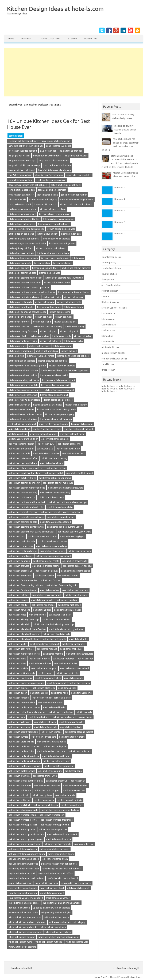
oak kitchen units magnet (47, 790)
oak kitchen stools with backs (23, 732)
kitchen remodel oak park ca (23, 375)
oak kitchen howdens (19, 610)
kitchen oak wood (63, 346)
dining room (108, 279)
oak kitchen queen (18, 693)
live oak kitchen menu (82, 424)
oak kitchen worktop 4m (52, 815)
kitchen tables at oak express (58, 400)
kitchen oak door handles (21, 307)
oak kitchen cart (17, 536)
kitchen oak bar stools (20, 263)
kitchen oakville (16, 356)
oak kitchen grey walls (42, 600)
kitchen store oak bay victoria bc (25, 390)
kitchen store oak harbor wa (23, 395)
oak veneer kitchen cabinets (23, 849)
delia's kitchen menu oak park (66, 185)
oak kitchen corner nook (21, 546)
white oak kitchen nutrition (49, 942)
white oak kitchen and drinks (23, 927)
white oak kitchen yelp (77, 942)
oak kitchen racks (39, 693)
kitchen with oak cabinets (21, 410)
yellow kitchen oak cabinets (22, 947)
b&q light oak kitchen (19, 156)
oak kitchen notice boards (22, 673)
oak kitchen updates (42, 795)
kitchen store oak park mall (54, 395)
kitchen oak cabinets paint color (25, 283)
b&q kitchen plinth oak (71, 151)
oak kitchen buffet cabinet (80, 473)
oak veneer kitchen (84, 844)
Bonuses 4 (120, 199)
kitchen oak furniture (19, 322)
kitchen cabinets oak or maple (54, 214)
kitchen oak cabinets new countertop (64, 278)
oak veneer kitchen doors (61, 854)
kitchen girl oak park (48, 234)
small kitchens (109, 364)
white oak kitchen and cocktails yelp (67, 922)
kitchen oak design (44, 302)
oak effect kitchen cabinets (55, 439)
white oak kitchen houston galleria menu (59, 937)
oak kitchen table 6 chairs (21, 742)
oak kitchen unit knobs (20, 790)
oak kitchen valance (44, 800)
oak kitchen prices (67, 688)
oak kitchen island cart (60, 615)
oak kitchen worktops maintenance (26, 834)
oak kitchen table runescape (51, 751)
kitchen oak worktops (47, 351)
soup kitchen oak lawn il (52, 893)
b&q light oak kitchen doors (47, 156)
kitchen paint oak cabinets (22, 361)
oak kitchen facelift (45, 576)
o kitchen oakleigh (18, 434)
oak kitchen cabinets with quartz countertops (32, 532)
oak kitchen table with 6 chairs (24, 756)
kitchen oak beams (63, 263)
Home (11, 39)
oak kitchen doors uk (19, 561)
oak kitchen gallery (50, 590)
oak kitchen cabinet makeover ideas (27, 488)
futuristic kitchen (110, 291)
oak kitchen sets (17, 717)
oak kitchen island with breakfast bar (27, 629)
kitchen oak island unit (65, 322)
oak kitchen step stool (20, 727)
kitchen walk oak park (76, 405)
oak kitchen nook (17, 663)
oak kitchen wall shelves (46, 805)
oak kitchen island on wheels (56, 619)
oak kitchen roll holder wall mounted (27, 712)
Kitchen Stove (108, 330)
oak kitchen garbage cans (75, 590)
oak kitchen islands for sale (56, 634)
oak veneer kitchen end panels (24, 859)
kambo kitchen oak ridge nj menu (77, 200)
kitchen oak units (17, 346)
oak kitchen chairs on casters (53, 541)
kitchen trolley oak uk (19, 405)
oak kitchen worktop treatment (57, 820)
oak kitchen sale (84, 712)
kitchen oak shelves (39, 336)
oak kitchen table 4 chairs (72, 737)
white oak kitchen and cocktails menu (27, 922)
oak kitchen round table (61, 712)
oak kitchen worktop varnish (23, 825)
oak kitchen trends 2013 (45, 776)
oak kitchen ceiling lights (72, 536)
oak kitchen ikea (37, 615)
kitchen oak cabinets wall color (74, 292)
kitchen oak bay (42, 263)
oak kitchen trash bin (19, 776)
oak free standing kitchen (21, 444)
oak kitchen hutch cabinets (67, 610)
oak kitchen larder (18, 644)
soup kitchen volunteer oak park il (26, 898)
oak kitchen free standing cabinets (26, 585)
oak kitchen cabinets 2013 (22, 497)
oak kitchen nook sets (40, 663)
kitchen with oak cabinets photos (25, 414)
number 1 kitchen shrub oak (47, 429)
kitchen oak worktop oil (21, 351)
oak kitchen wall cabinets (70, 800)
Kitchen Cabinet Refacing (114, 308)
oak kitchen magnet (47, 649)
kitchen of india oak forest (41, 356)
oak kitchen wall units (72, 805)
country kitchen (109, 274)
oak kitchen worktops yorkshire (25, 844)
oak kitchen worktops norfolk (62, 834)
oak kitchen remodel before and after (51, 698)
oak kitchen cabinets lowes (61, 517)
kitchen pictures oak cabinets (53, 361)
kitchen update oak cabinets (48, 405)
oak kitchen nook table (66, 663)
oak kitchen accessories (70, 444)
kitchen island (108, 319)
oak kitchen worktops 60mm (55, 825)
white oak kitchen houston (22, 937)
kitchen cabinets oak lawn (53, 209)
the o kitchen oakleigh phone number (61, 903)
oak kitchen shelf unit (39, 717)
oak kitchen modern (40, 659)
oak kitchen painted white (48, 678)
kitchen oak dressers (59, 312)
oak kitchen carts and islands (42, 536)
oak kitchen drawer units (75, 561)
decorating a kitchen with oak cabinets (28, 185)
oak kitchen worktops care (22, 829)
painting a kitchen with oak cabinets (59, 864)
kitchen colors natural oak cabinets (26, 229)
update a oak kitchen (19, 908)
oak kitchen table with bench (57, 756)
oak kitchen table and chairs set (24, 746)
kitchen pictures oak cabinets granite (27, 366)
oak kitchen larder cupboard (44, 644)
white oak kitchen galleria (58, 932)
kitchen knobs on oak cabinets (51, 248)
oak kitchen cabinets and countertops (68, 502)
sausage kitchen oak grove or (76, 883)
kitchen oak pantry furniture (23, 331)
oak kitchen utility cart (20, 800)
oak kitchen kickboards (54, 639)
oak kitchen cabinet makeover (58, 483)
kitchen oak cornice (74, 297)
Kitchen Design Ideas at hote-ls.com (55, 9)
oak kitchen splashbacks (71, 722)
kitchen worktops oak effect (23, 419)
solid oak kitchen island (52, 888)
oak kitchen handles (19, 605)
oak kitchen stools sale (46, 727)
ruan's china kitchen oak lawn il (62, 878)
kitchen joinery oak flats (21, 248)
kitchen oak (78, 258)
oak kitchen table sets (80, 751)
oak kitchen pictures (80, 683)
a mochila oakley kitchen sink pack (26, 146)
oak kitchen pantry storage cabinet (26, 683)
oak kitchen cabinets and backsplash (27, 502)
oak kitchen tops (73, 771)
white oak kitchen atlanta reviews (25, 932)
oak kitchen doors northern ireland (53, 556)
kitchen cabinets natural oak (23, 209)
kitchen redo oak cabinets (62, 366)
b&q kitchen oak (48, 151)
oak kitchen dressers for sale (77, 566)
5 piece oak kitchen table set (56, 141)
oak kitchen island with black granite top (53, 624)
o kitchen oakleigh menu (72, 434)
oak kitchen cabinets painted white (26, 527)
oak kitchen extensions (20, 576)
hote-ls (105, 386)
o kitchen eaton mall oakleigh (79, 429)
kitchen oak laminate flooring (47, 326)
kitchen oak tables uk (51, 341)
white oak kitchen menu (20, 942)
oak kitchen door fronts (21, 556)
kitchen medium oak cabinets (23, 258)
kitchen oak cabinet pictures (76, 268)
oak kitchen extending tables (76, 571)
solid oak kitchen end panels (23, 888)
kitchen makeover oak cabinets (53, 253)
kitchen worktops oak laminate (56, 419)
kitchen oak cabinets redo (57, 283)
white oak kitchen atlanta (53, 927)
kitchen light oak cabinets (21, 253)
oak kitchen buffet (54, 473)
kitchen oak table (83, 336)
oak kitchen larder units (74, 644)
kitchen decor (108, 313)
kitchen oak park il (69, 331)
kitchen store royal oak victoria (24, 400)
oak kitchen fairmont (68, 576)
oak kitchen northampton (44, 668)
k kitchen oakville (17, 200)
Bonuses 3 (120, 211)
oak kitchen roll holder (55, 707)
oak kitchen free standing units (62, 585)
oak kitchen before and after (23, 458)
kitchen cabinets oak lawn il (22, 214)
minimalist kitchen (111, 347)
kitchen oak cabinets (50, 273)
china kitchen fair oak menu (49, 175)
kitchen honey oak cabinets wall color (27, 243)
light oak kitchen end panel (22, 424)
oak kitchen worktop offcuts (23, 820)
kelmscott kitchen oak (46, 204)
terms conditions (50, 39)
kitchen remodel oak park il (54, 375)
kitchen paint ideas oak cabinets (73, 356)
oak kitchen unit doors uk (47, 786)
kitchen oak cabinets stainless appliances (29, 287)
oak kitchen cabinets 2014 (51, 497)
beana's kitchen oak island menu (54, 170)
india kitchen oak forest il (21, 195)
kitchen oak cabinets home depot (25, 278)
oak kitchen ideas (17, 615)
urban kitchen (108, 370)
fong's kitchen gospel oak (22, 190)
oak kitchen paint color (67, 673)
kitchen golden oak (71, 234)
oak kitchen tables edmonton (59, 766)
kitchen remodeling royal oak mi (59, 380)
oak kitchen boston (56, 468)
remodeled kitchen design (115, 359)
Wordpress (137, 977)
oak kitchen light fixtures (21, 649)
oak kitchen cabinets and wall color (26, 507)
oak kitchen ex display (47, 571)
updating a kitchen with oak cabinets (51, 908)
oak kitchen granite (18, 600)
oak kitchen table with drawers (24, 761)
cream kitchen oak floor (21, 180)
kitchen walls (108, 341)
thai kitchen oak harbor (58, 898)
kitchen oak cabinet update (22, 273)
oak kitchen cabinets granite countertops (61, 512)
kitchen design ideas (17, 14)
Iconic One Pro (102, 977)
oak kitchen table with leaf (56, 761)
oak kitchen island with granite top (67, 629)
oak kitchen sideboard (20, 722)
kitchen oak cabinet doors (45, 268)
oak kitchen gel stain (19, 595)
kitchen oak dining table (69, 302)
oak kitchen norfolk (18, 668)
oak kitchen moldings (64, 659)
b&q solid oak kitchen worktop (24, 165)
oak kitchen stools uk (71, 727)
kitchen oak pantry (75, 326)
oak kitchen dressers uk (20, 571)
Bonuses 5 (120, 187)
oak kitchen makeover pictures (24, 654)
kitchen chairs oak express (22, 224)
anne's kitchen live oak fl (59, 146)
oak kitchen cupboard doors (23, 551)
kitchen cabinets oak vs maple (59, 219)
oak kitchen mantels (53, 654)
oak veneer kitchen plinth (55, 859)
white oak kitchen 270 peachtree (25, 917)
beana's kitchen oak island (22, 170)
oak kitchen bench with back (23, 463)
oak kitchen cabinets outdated (55, 522)
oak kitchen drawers (19, 566)
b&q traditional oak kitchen (57, 165)
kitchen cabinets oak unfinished (24, 219)
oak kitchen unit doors (20, 786)
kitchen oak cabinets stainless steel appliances (32, 292)
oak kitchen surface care (44, 737)
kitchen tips (107, 336)
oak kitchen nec (85, 659)
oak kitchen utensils (65, 795)
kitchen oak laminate (19, 326)
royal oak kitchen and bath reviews (26, 878)
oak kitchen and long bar (21, 449)
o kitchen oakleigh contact (43, 434)
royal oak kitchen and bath (22, 873)
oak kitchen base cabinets (46, 453)
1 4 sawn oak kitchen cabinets (24, 141)
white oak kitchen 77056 (57, 917)
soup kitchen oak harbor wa (23, 893)
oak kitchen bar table (19, 453)
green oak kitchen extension (52, 190)
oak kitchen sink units (45, 722)
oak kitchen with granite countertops (60, 810)
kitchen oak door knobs (49, 307)
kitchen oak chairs (52, 297)
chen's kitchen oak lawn (20, 175)
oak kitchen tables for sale (22, 771)
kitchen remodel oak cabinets (23, 370)
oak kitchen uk (78, 781)
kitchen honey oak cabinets (56, 239)
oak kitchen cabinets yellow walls (74, 532)
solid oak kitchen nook (78, 888)
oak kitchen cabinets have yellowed (26, 517)
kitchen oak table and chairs (23, 341)
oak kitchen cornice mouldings (52, 546)
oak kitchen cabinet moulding (55, 493)
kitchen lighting (109, 325)
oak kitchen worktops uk (59, 839)
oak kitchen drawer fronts (46, 561)
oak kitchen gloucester (76, 595)
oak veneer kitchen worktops (23, 864)
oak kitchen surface (18, 737)
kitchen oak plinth (18, 336)
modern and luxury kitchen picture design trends (125, 129)
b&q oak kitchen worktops (22, 160)
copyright (27, 39)
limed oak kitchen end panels (53, 424)
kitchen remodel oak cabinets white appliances (65, 370)
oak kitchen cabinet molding (23, 493)
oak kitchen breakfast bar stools (25, 473)
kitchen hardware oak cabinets (24, 239)
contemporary (16, 136)
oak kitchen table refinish (21, 751)
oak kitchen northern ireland (75, 668)
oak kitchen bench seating (54, 458)
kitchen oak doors (74, 307)
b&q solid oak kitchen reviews (54, 160)
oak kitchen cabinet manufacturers (66, 488)
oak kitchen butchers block (22, 478)
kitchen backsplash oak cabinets (76, 204)
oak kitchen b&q (45, 449)
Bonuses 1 (120, 234)
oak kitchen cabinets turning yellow (65, 527)
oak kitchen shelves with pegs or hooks (72, 717)
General (105, 296)
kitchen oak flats (43, 317)
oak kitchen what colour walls (23, 810)
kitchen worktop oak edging (59, 414)
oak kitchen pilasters (19, 688)
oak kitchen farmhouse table (23, 580)
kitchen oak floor (64, 317)
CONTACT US (90, 39)
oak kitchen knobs (78, 639)
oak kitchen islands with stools (24, 639)
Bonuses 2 (120, 222)
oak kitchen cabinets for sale (23, 512)
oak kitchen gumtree (67, 600)
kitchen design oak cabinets (61, 229)
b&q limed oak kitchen (76, 156)
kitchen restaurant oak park (55, 385)
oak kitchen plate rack (44, 688)
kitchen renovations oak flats (23, 385)
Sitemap (72, 39)
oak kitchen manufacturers (80, 654)
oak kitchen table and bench (51, 742)
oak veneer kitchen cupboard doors (27, 854)
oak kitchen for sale (51, 580)
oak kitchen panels (74, 678)
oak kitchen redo (59, 693)
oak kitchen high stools (69, 605)
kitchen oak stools (62, 336)
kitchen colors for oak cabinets (54, 224)
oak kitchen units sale (74, 790)
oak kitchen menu (17, 659)
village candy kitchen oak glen (56, 913)
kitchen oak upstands (40, 346)
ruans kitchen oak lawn (20, 883)
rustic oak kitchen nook (46, 883)
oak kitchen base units (74, 453)
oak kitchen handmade (43, 605)
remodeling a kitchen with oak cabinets (62, 869)
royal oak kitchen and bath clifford (56, 873)
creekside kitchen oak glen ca (51, 180)
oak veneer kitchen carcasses (55, 849)
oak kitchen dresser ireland (46, 566)
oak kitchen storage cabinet (79, 732)
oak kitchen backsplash (68, 449)
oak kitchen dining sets (79, 551)
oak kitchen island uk (19, 624)
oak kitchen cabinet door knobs (55, 478)
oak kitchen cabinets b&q (60, 507)
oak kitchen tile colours (50, 771)
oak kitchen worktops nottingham (26, 839)
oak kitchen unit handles (75, 786)
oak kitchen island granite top (24, 619)
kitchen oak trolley (74, 341)
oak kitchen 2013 (46, 444)
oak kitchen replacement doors (24, 707)
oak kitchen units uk (19, 795)
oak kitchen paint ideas (20, 678)
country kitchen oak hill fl (79, 175)
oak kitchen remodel (19, 698)
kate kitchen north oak (20, 204)
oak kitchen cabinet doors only (24, 483)
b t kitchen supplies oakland (23, 151)
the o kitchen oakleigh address (24, 903)
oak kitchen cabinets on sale (23, 522)
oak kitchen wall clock (20, 805)
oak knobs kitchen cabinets (57, 844)
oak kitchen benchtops (52, 463)
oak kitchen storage (52, 732)
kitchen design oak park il (21, 234)
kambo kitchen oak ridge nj (43, 200)
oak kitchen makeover (71, 649)
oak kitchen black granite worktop (26, 468)
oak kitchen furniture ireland (23, 590)
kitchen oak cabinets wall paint (24, 297)
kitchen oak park (48, 331)
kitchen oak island (42, 322)
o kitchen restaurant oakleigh (23, 439)
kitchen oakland (69, 351)
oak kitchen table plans (55, 746)
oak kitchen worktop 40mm (22, 815)
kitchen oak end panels (20, 317)
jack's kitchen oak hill (48, 195)
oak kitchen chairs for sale (22, 541)
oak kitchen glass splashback (47, 595)
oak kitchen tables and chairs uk (25, 766)
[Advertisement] (73, 72)
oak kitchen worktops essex (53, 829)
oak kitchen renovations (51, 703)
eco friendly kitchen (111, 285)
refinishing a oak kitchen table (24, 869)
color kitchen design (112, 257)
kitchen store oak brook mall (59, 390)
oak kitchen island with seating (24, 634)
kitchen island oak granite (62, 243)
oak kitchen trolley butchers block (26, 781)
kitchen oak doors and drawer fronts (27, 312)
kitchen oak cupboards (20, 302)
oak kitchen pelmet (57, 683)
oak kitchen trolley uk (57, 781)
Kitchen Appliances (111, 302)
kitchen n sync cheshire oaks (55, 258)
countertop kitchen (111, 268)
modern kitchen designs (113, 353)
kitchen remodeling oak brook (24, 380)
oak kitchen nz (45, 673)
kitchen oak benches (19, 268)
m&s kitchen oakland (19, 429)
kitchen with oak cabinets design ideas (57, 410)
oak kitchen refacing (81, 693)
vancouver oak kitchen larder (23, 913)
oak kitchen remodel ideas (22, 703)
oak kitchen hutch (42, 610)
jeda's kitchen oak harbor (74, 195)
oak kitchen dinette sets (53, 551)
